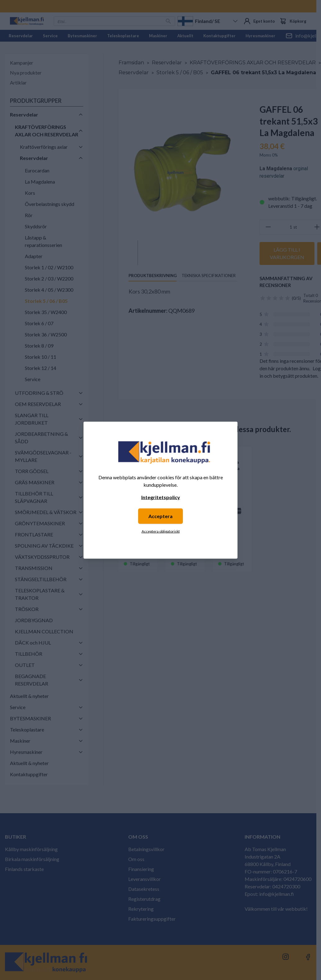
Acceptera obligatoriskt (161, 531)
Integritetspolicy (161, 497)
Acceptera (160, 516)
